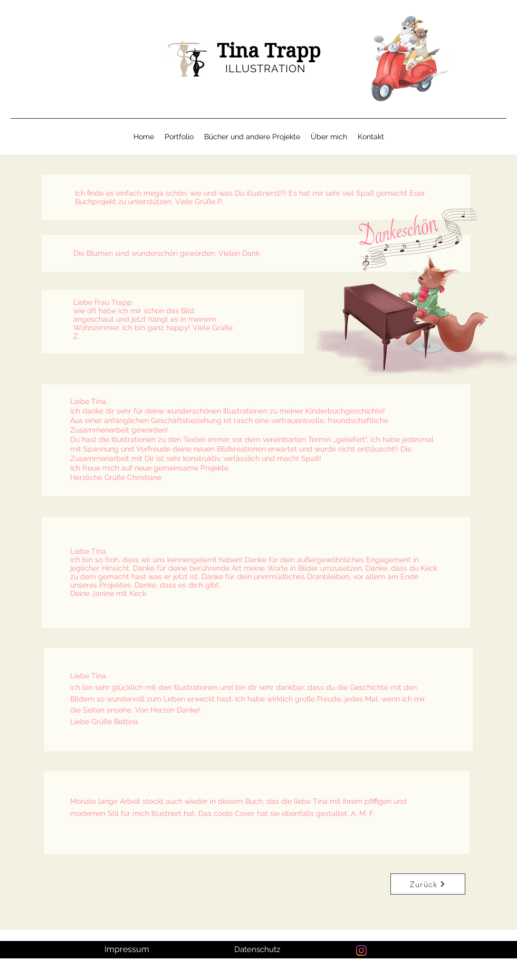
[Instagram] (361, 950)
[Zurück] (428, 884)
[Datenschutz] (258, 949)
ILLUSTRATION (265, 69)
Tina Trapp (269, 51)
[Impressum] (128, 949)
